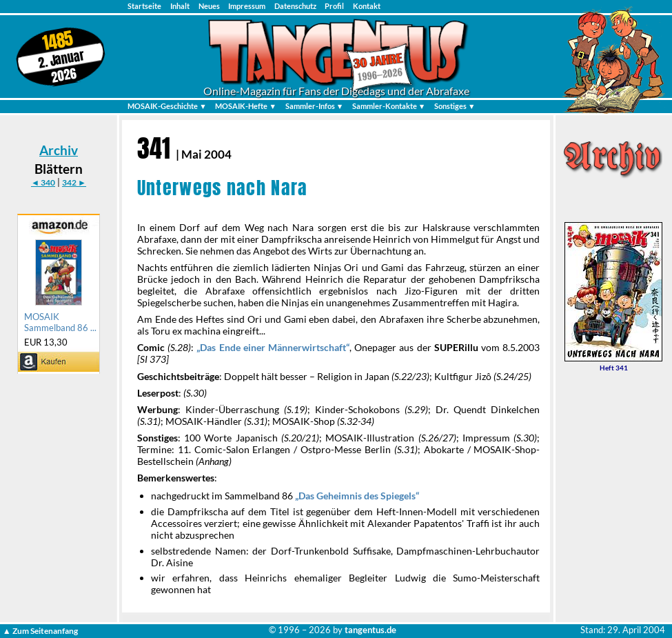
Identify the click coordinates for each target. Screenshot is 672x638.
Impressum (247, 6)
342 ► (74, 182)
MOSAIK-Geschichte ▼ (167, 106)
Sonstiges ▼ (455, 106)
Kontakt (367, 6)
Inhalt (180, 6)
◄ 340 (43, 182)
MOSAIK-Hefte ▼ (246, 106)
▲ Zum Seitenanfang (40, 630)
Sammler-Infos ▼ (315, 106)
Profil (334, 6)
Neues (209, 6)
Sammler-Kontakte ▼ (389, 106)
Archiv (59, 150)
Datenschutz (295, 6)
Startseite (144, 6)
